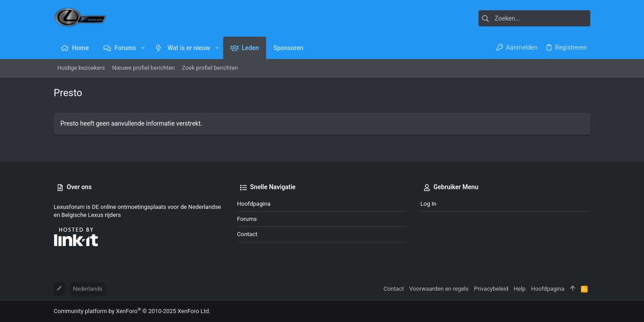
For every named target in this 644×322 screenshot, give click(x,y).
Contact (247, 234)
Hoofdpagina (254, 204)
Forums (247, 219)
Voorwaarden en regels (439, 289)
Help (520, 289)
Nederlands (88, 289)
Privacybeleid (491, 289)
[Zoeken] (534, 18)
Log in (428, 204)
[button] (143, 48)
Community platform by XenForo (132, 311)
